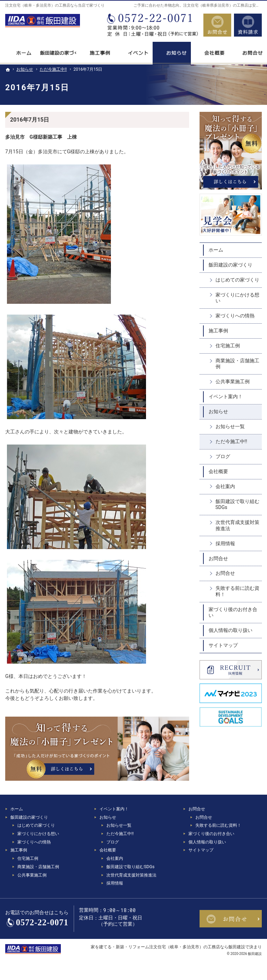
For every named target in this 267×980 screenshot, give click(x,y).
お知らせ (218, 411)
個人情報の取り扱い (230, 630)
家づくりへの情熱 (235, 316)
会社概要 (218, 471)
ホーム (216, 250)
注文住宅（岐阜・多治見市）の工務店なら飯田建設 (197, 947)
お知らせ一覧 (230, 426)
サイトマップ (223, 645)
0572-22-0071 (152, 25)
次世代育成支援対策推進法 (237, 525)
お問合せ (218, 558)
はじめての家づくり (237, 280)
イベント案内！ (226, 396)
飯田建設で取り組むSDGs (237, 504)
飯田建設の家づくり (230, 265)
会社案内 (225, 486)
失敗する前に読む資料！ (237, 591)
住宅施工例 (228, 346)
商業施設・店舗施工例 (237, 364)
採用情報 (225, 543)
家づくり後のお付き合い (233, 612)
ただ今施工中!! (231, 441)
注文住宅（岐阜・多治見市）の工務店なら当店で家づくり (55, 5)
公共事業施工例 (233, 381)
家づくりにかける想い (237, 298)
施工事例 (218, 331)
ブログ (223, 456)
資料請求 (248, 25)
